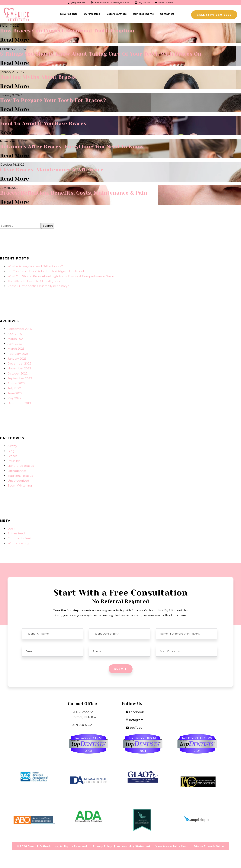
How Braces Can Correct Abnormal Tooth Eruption (68, 31)
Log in (12, 527)
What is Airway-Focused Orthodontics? (35, 265)
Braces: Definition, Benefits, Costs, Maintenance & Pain (74, 192)
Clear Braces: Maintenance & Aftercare (53, 169)
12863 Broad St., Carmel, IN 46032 (111, 3)
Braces (12, 455)
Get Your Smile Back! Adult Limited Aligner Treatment (46, 270)
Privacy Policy (102, 845)
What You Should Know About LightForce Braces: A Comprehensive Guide (61, 275)
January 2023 (17, 357)
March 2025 (16, 338)
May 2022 (14, 397)
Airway (12, 445)
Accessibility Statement (134, 845)
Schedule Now (164, 3)
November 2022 (19, 367)
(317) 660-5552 (77, 3)
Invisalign (14, 460)
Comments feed (19, 537)
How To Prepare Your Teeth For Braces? (54, 100)
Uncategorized (18, 480)
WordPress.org (18, 542)
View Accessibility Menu (172, 845)
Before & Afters (117, 14)
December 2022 (19, 363)
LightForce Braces (21, 465)
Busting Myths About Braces (38, 77)
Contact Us (167, 14)
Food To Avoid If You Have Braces (44, 123)
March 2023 (16, 348)
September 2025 (20, 328)
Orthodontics (17, 470)
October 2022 (18, 372)
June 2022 (15, 392)
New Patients (69, 14)
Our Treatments (143, 14)
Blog (11, 450)
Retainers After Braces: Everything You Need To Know (72, 146)
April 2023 (15, 343)
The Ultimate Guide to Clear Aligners (34, 280)
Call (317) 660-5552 (214, 15)
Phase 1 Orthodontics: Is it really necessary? (38, 285)
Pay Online (143, 3)
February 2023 (18, 353)
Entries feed (16, 532)
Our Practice (92, 14)
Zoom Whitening (20, 485)
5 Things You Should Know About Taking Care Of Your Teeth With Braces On (102, 54)
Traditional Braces (20, 475)
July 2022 (14, 387)
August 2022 (16, 382)
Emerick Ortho (214, 845)
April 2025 (15, 333)
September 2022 (20, 377)
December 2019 (19, 402)
